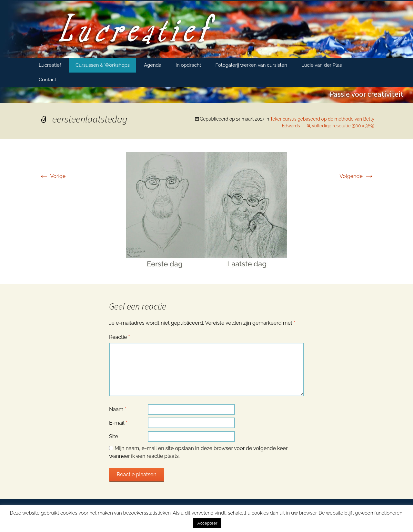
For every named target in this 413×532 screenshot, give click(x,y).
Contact (47, 80)
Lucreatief (50, 65)
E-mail (118, 423)
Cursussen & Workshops (103, 65)
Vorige (52, 176)
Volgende (357, 176)
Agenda (153, 65)
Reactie (120, 337)
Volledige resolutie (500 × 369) (343, 126)
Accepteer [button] (207, 523)
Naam (118, 409)
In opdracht (188, 65)
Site (114, 436)
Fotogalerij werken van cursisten (251, 65)
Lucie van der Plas (322, 65)
